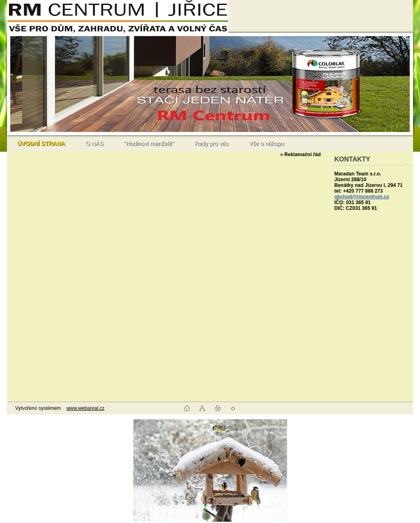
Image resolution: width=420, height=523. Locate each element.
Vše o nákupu (267, 143)
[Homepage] (41, 143)
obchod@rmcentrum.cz (362, 197)
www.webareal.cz (86, 408)
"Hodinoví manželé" (149, 143)
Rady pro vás (211, 143)
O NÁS (95, 143)
